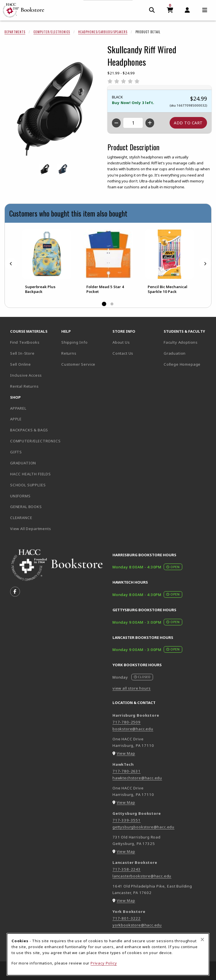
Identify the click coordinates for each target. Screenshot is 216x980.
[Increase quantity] (150, 123)
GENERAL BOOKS (26, 507)
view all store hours (132, 688)
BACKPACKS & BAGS (29, 430)
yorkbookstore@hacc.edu (137, 925)
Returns (69, 353)
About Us (121, 342)
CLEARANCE (21, 518)
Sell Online (21, 364)
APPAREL (18, 408)
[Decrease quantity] (116, 123)
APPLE (16, 419)
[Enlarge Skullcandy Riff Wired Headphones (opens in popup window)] (54, 106)
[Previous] (11, 263)
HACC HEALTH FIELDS (31, 474)
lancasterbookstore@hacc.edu (142, 876)
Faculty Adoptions (181, 342)
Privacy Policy (104, 963)
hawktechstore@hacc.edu (137, 778)
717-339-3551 (127, 820)
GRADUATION (23, 463)
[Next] (205, 263)
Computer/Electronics (52, 32)
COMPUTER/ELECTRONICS (33, 441)
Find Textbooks (25, 342)
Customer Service (78, 364)
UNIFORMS (20, 496)
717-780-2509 (127, 722)
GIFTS (16, 452)
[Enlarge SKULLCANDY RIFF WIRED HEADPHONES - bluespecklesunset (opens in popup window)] (63, 169)
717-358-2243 (127, 869)
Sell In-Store (22, 353)
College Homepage (187, 364)
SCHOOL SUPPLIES (28, 485)
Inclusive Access (26, 375)
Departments (15, 32)
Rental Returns (24, 386)
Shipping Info (75, 342)
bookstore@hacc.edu (133, 729)
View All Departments (31, 529)
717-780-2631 (127, 771)
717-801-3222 (127, 918)
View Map (126, 753)
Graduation (175, 353)
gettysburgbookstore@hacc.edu (143, 827)
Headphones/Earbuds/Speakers (103, 32)
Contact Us (123, 353)
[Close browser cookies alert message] (202, 939)
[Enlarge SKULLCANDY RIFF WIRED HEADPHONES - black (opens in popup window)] (45, 169)
